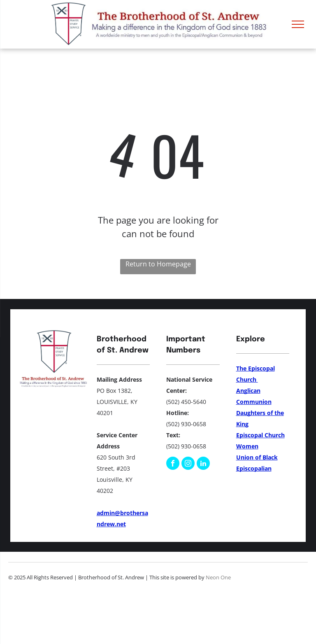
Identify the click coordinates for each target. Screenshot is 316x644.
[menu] (298, 24)
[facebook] (173, 464)
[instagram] (188, 464)
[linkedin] (203, 464)
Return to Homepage (158, 264)
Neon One (218, 577)
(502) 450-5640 (186, 402)
